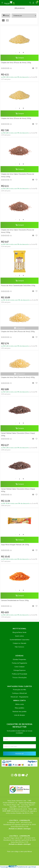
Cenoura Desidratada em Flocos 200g (15, 600)
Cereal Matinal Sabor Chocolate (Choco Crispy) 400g (18, 490)
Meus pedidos (20, 708)
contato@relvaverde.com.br (18, 809)
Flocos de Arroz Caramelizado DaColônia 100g (18, 286)
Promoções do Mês (20, 690)
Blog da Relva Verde (19, 632)
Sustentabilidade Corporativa (20, 640)
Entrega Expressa (20, 670)
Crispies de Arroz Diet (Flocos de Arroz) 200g (18, 332)
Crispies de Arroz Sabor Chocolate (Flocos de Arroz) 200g (18, 175)
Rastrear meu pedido (20, 711)
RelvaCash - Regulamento (20, 697)
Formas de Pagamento (20, 663)
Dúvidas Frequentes (19, 659)
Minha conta (20, 704)
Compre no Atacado (20, 643)
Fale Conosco (19, 647)
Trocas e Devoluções (19, 677)
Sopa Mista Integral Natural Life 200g (15, 545)
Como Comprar (19, 667)
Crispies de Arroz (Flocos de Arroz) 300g (16, 118)
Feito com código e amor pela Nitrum (19, 851)
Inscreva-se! (19, 754)
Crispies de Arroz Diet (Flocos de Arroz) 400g (18, 377)
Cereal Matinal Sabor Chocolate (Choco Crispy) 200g (18, 434)
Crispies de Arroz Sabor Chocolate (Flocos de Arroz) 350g (18, 231)
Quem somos (19, 636)
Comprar (20, 58)
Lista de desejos (20, 715)
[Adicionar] (23, 53)
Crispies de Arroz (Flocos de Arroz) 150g (16, 63)
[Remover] (16, 53)
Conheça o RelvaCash (19, 693)
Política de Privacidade (20, 674)
